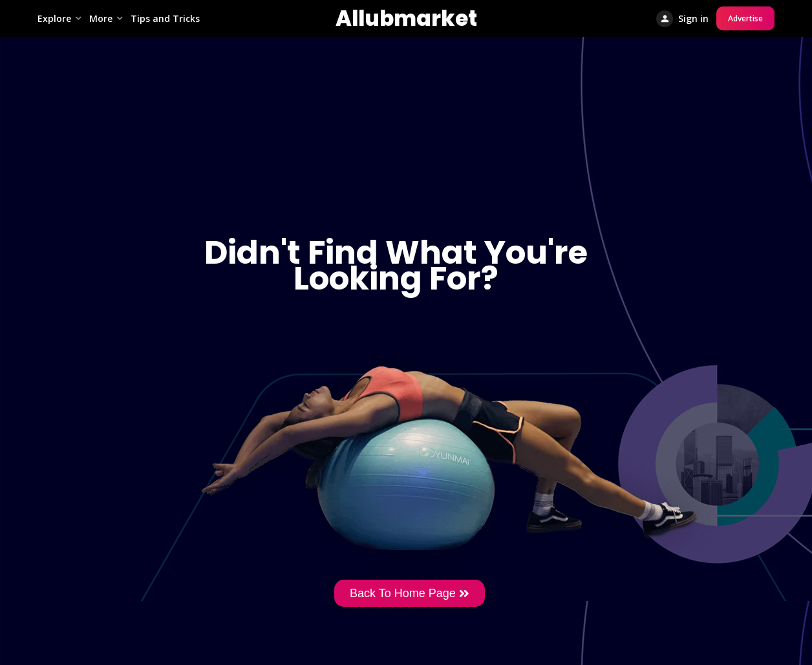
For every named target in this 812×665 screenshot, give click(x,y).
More (101, 18)
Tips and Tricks (165, 18)
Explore (54, 18)
